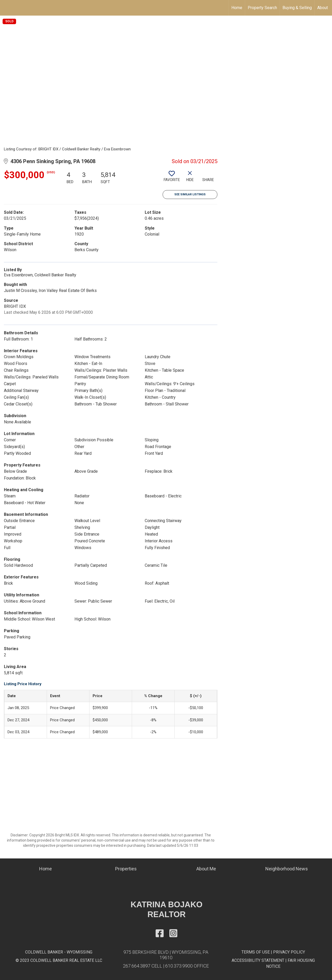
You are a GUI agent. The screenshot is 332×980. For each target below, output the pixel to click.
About (323, 8)
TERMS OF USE (256, 952)
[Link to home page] (7, 8)
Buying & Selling (297, 8)
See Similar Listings (190, 194)
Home (237, 8)
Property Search (262, 8)
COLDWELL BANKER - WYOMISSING (59, 952)
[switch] (172, 178)
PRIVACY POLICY (289, 952)
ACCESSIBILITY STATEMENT (258, 960)
